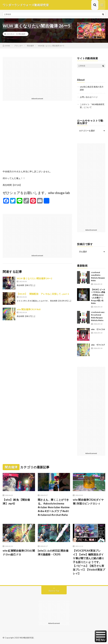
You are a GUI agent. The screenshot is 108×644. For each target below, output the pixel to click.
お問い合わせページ (89, 97)
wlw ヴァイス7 (98, 345)
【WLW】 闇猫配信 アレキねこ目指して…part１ (43, 294)
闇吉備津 (22, 34)
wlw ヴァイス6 (98, 329)
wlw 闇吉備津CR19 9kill (29, 309)
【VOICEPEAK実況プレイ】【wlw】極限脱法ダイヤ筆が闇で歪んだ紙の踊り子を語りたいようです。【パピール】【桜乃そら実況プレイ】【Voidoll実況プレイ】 (89, 562)
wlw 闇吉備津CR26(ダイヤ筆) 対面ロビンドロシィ (88, 502)
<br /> (37, 137)
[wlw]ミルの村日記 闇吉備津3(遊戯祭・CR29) (53, 552)
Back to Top (54, 591)
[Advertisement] (37, 77)
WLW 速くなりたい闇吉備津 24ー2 (34, 278)
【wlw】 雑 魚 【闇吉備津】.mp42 (16, 502)
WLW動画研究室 (27, 638)
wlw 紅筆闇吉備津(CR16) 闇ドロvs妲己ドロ (19, 552)
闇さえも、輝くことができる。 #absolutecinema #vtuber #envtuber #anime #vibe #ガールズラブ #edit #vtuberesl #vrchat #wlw (54, 507)
